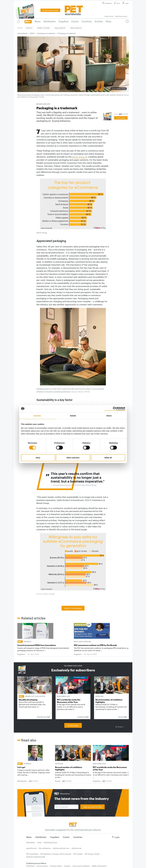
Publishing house (50, 842)
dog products (60, 28)
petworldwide (22, 33)
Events (66, 837)
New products (76, 28)
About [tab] (109, 416)
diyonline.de (76, 848)
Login (125, 3)
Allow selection (73, 458)
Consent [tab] (37, 416)
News (29, 837)
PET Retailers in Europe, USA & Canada (56, 854)
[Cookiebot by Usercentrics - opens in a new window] (115, 409)
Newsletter (107, 3)
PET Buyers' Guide (92, 854)
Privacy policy (42, 866)
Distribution (41, 837)
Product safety (56, 866)
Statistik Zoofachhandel (36, 857)
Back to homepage (73, 608)
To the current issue (50, 10)
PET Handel (78, 854)
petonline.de (31, 848)
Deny (38, 458)
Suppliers (55, 837)
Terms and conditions (81, 866)
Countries (78, 837)
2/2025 (32, 33)
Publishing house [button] (120, 16)
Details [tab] (73, 416)
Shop (117, 3)
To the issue (121, 118)
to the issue (73, 725)
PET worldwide (32, 854)
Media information (99, 866)
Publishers (30, 866)
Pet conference (45, 848)
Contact (67, 866)
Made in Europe (44, 28)
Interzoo (29, 28)
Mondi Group (78, 157)
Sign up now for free (93, 807)
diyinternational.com (61, 848)
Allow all (108, 458)
